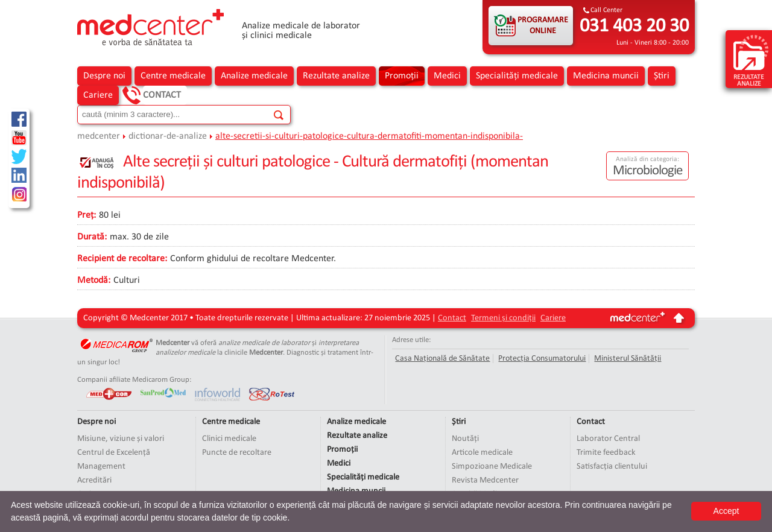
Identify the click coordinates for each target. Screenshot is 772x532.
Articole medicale (482, 453)
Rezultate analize (336, 76)
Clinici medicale (229, 439)
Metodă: (94, 280)
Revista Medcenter (485, 480)
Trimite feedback (606, 453)
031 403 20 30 (634, 27)
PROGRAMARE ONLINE (543, 26)
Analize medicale (254, 76)
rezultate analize (751, 60)
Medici (447, 76)
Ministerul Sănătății (628, 359)
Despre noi (104, 76)
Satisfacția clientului (612, 467)
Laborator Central (608, 439)
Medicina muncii (606, 76)
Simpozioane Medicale (492, 467)
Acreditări (94, 480)
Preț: (87, 215)
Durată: (92, 237)
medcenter (99, 136)
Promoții (402, 76)
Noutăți (465, 439)
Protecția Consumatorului (542, 359)
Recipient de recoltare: (122, 259)
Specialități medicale (517, 76)
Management (101, 467)
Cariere (98, 95)
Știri (662, 76)
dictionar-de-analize (168, 136)
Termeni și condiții (503, 318)
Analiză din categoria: (647, 159)
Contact (162, 95)
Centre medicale (173, 76)
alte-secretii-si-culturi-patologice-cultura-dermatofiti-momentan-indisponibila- (369, 136)
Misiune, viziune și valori (121, 439)
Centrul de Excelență (114, 453)
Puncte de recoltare (237, 453)
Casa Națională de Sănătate (442, 359)
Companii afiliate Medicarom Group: (134, 380)
